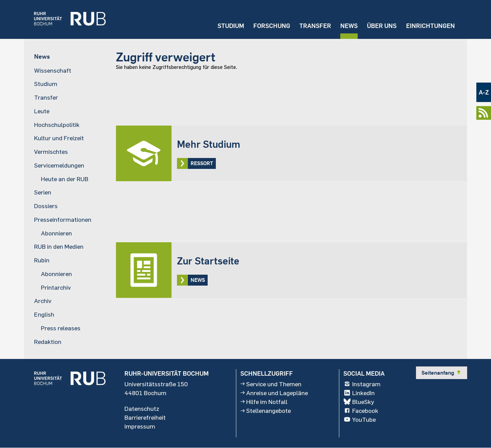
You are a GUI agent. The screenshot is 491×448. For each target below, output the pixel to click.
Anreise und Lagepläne (274, 393)
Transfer (315, 26)
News (349, 26)
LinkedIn (359, 393)
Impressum (140, 426)
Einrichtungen (430, 26)
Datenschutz (142, 408)
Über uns (382, 26)
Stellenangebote (266, 410)
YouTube (360, 419)
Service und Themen (271, 384)
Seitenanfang (442, 373)
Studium (231, 26)
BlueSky (359, 402)
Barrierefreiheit (145, 417)
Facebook (361, 410)
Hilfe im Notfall (264, 402)
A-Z (484, 92)
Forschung (272, 26)
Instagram (362, 384)
